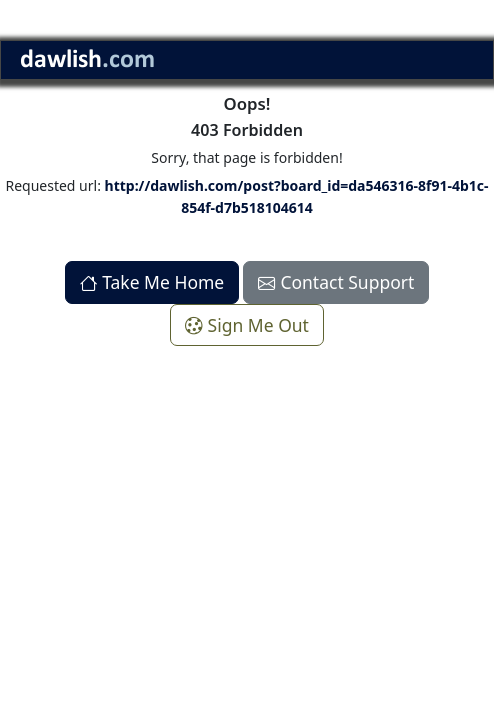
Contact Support (336, 282)
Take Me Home (152, 282)
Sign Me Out (247, 325)
